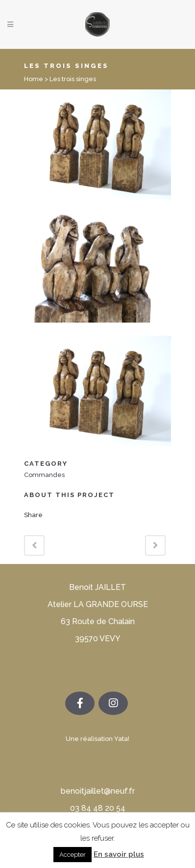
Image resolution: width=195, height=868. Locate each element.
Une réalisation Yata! (97, 739)
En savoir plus (119, 854)
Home (34, 79)
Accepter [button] (73, 855)
